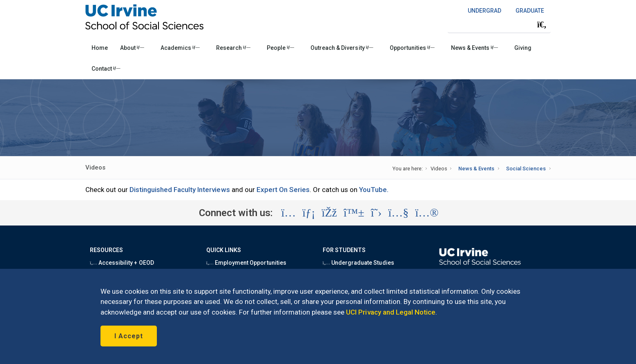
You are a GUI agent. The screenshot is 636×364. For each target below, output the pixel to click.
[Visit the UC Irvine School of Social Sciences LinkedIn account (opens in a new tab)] (309, 213)
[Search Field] (499, 24)
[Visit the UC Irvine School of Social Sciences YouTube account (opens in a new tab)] (398, 213)
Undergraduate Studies (358, 263)
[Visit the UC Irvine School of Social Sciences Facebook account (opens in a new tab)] (329, 213)
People (280, 48)
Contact (106, 69)
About (132, 48)
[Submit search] (542, 25)
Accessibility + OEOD (122, 263)
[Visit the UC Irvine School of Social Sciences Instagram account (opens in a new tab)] (288, 213)
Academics (180, 48)
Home (100, 48)
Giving (523, 48)
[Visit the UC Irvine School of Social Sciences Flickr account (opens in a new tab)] (427, 213)
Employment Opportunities (246, 263)
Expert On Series (283, 190)
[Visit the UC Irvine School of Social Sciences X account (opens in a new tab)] (376, 213)
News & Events (474, 48)
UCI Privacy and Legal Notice (391, 312)
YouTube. (374, 190)
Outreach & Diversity (342, 48)
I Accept (129, 336)
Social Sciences (526, 169)
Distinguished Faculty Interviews (180, 190)
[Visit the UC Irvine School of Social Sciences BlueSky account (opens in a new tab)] (354, 213)
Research (233, 48)
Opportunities (412, 48)
